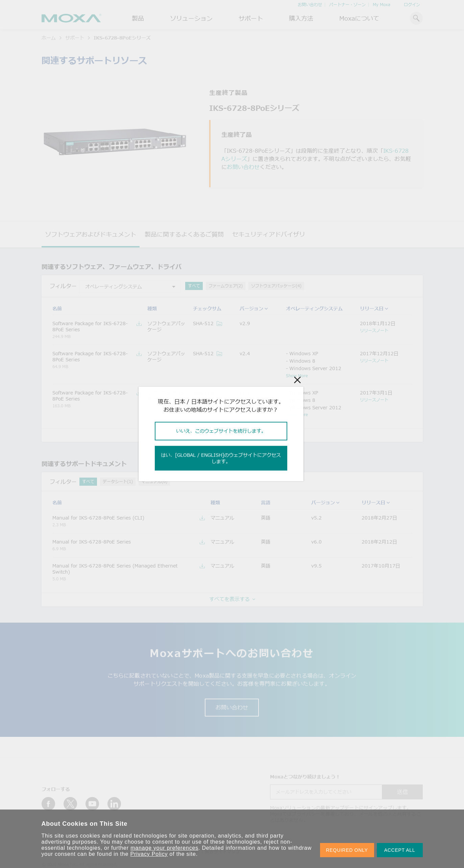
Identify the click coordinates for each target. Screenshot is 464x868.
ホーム (49, 38)
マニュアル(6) (154, 481)
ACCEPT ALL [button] (400, 850)
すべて (194, 286)
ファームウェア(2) (226, 286)
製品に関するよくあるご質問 (184, 234)
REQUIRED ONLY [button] (347, 850)
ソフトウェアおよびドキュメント (91, 234)
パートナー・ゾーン (347, 5)
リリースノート (374, 330)
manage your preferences (164, 848)
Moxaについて (359, 18)
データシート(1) (118, 481)
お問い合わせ (310, 5)
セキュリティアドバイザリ (269, 234)
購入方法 (301, 18)
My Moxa (382, 5)
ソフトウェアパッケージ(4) (276, 286)
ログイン (412, 5)
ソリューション (191, 18)
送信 (402, 792)
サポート (251, 18)
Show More (297, 376)
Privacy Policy (149, 854)
